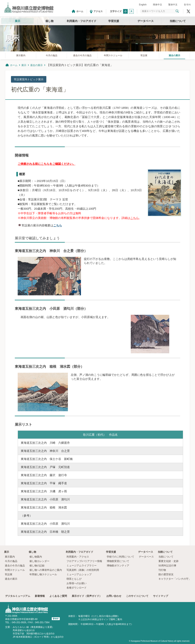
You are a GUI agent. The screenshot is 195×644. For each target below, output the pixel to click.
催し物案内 (36, 557)
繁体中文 (173, 5)
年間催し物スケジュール (43, 574)
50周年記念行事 (167, 566)
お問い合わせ (114, 596)
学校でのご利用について (120, 557)
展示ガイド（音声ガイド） (87, 596)
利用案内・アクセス (78, 557)
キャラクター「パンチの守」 (175, 579)
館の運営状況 (166, 574)
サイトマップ (161, 596)
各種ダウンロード (77, 588)
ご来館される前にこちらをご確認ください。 (47, 164)
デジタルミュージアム (18, 596)
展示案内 (21, 55)
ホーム (80, 11)
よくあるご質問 (58, 596)
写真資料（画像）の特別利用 (83, 570)
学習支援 (114, 21)
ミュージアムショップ (79, 574)
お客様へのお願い (77, 583)
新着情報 (40, 596)
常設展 (144, 55)
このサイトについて (137, 596)
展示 (17, 21)
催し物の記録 (37, 566)
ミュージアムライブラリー (82, 566)
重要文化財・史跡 (168, 561)
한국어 (187, 5)
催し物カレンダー (39, 561)
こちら (135, 218)
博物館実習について (119, 561)
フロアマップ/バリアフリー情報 (84, 561)
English (143, 5)
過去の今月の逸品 (82, 55)
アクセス (98, 11)
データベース (146, 21)
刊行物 (162, 570)
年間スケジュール (113, 55)
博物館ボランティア (118, 566)
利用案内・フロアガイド (82, 21)
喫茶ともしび (74, 579)
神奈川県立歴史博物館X (188, 11)
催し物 (49, 21)
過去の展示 (174, 55)
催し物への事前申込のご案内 (46, 570)
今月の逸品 (52, 55)
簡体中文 (157, 5)
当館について (178, 21)
